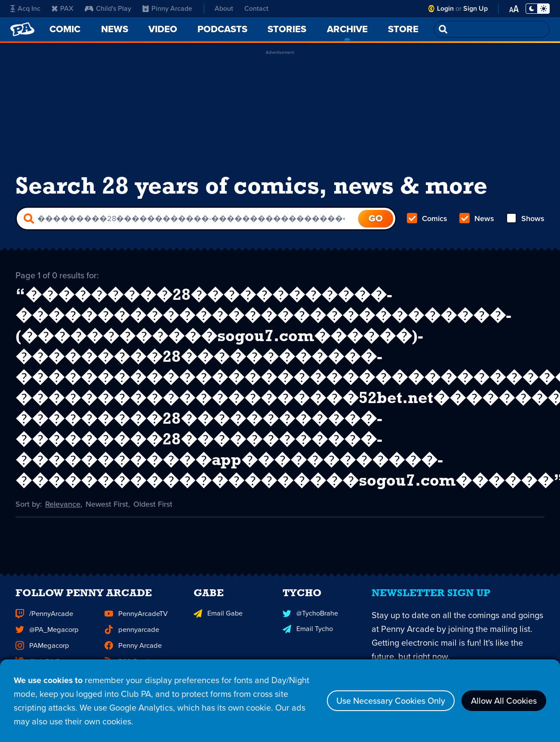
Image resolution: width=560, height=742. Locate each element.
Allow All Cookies (504, 701)
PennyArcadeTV (136, 626)
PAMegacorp (42, 657)
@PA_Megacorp (46, 642)
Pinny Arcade (166, 9)
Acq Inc (25, 9)
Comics (427, 219)
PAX (62, 9)
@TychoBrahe (310, 626)
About (223, 8)
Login (446, 8)
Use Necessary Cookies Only (391, 701)
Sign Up (476, 8)
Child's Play (108, 9)
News (477, 219)
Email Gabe (217, 626)
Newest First (107, 503)
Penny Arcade (133, 657)
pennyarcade (131, 642)
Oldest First (153, 503)
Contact (257, 8)
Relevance (63, 503)
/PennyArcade (44, 626)
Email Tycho (308, 642)
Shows (525, 219)
